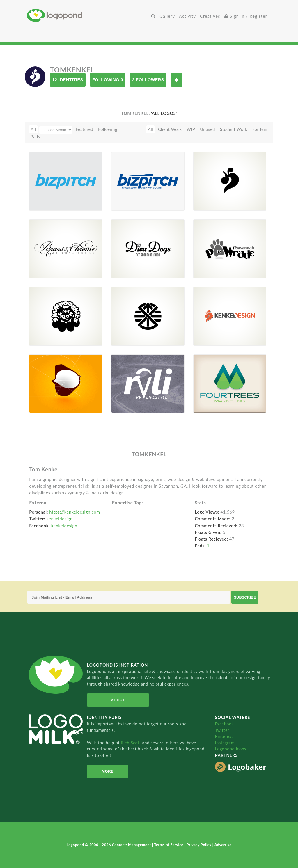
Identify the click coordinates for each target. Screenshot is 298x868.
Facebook (225, 724)
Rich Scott (132, 743)
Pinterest (224, 736)
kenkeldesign (60, 519)
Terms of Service (169, 845)
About (118, 700)
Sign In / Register (246, 16)
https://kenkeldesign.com (74, 512)
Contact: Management (132, 845)
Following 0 (108, 80)
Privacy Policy (199, 845)
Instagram (225, 743)
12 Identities (68, 80)
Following (108, 129)
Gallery (167, 16)
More (108, 771)
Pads (35, 137)
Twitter (222, 730)
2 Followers (148, 80)
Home (88, 15)
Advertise (223, 845)
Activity (187, 16)
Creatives (210, 16)
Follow (177, 80)
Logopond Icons (231, 749)
